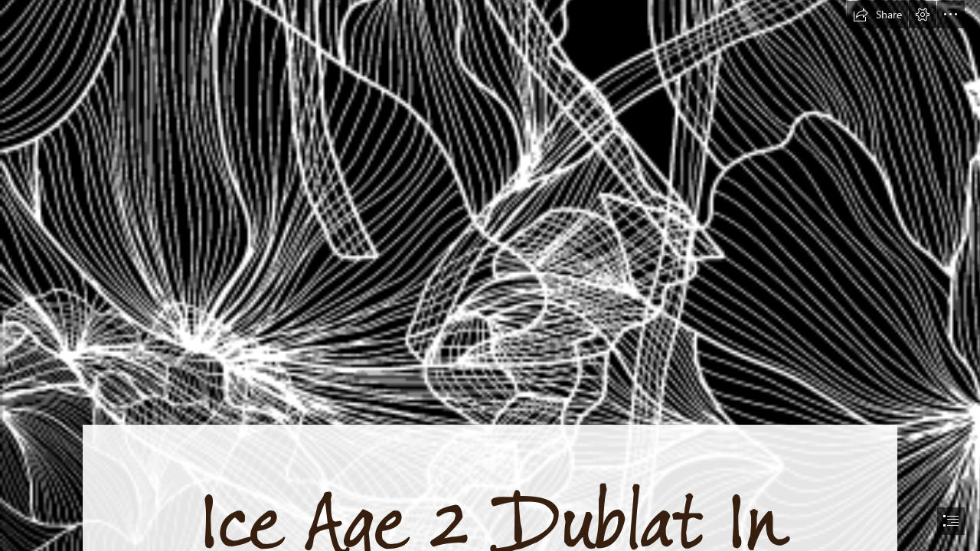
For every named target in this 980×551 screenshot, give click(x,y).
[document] (490, 275)
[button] (877, 15)
